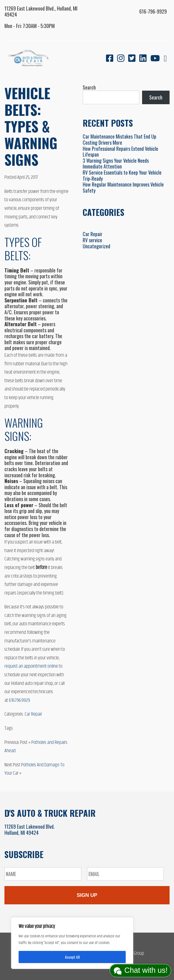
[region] (72, 943)
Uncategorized (96, 246)
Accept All (72, 957)
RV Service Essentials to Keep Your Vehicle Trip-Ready (122, 175)
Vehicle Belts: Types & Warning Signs (31, 126)
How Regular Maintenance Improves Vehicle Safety (123, 187)
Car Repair (33, 714)
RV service (92, 240)
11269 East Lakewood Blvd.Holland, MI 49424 (30, 830)
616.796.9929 (19, 700)
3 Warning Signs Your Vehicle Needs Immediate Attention (116, 164)
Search (89, 87)
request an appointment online (31, 666)
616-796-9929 (153, 11)
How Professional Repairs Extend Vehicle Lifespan (120, 152)
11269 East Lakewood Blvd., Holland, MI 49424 (41, 11)
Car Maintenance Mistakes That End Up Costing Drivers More (119, 139)
